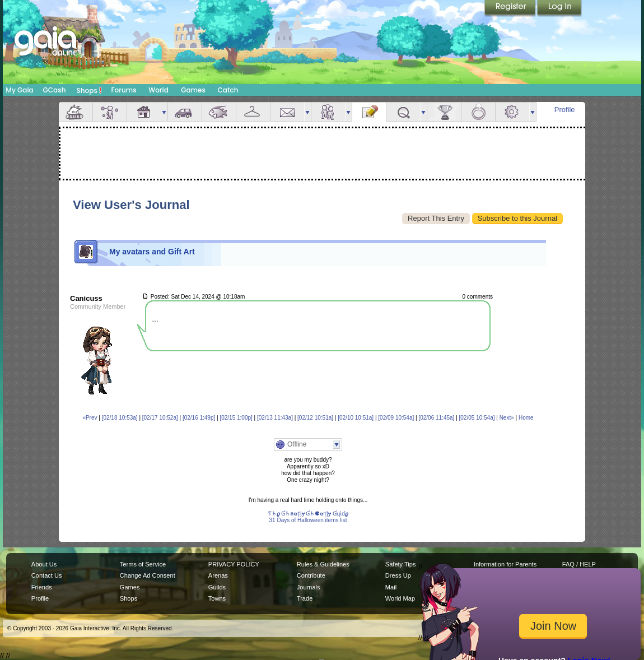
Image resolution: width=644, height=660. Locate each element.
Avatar (110, 112)
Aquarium (219, 112)
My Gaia (19, 90)
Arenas (218, 575)
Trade (305, 598)
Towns (217, 598)
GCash (55, 90)
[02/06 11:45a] (436, 418)
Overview (76, 112)
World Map (400, 598)
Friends (328, 112)
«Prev (90, 418)
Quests (403, 112)
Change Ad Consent (148, 575)
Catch (228, 90)
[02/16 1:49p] (199, 418)
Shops (89, 90)
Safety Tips (401, 564)
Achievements (444, 112)
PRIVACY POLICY (234, 564)
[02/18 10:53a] (120, 418)
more (164, 112)
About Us (44, 564)
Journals (309, 587)
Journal (369, 112)
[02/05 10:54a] (477, 418)
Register (511, 8)
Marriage (478, 112)
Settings (512, 112)
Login (559, 8)
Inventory (253, 112)
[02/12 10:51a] (315, 418)
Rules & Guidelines (323, 564)
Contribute (311, 575)
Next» (507, 418)
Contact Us (47, 575)
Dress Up (398, 575)
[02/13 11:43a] (275, 418)
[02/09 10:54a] (396, 418)
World (158, 90)
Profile (565, 110)
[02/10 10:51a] (356, 418)
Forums (123, 90)
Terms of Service (143, 564)
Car (185, 112)
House (144, 112)
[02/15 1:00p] (236, 418)
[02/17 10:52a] (160, 418)
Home (526, 418)
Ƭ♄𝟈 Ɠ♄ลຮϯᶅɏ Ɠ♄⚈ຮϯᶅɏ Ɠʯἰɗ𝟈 (308, 513)
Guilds (217, 587)
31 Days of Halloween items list (308, 520)
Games (193, 90)
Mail (287, 112)
